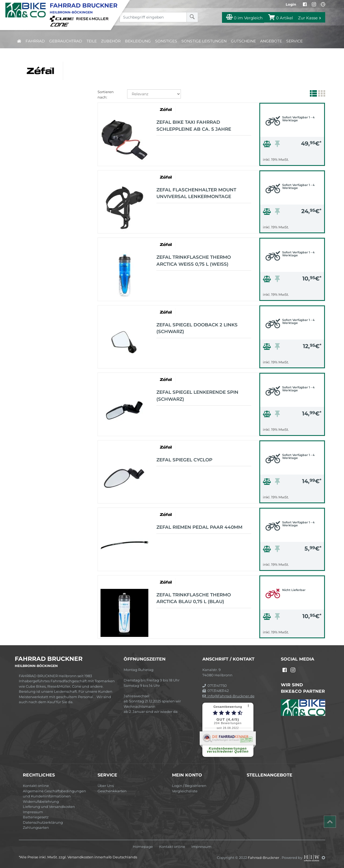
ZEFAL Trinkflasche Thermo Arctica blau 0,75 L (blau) (194, 598)
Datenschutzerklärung (43, 822)
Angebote (271, 41)
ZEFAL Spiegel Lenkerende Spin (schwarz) (197, 396)
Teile (92, 41)
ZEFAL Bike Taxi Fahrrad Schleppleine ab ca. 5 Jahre (194, 126)
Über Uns (106, 786)
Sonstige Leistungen (204, 41)
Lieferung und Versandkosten (49, 807)
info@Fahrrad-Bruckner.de (228, 696)
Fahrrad (35, 41)
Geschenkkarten (112, 791)
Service (294, 41)
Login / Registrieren (189, 786)
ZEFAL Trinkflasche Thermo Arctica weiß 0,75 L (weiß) (194, 261)
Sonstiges (166, 41)
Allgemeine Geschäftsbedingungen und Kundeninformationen (54, 794)
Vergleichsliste (185, 791)
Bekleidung (138, 41)
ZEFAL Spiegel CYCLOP (184, 460)
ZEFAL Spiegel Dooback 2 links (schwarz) (197, 328)
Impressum (33, 812)
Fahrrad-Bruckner (264, 858)
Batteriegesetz (36, 817)
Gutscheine (243, 41)
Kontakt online (36, 786)
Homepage (143, 847)
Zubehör (111, 41)
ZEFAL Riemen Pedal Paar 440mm (199, 527)
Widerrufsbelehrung (41, 801)
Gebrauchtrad (66, 41)
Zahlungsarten (36, 827)
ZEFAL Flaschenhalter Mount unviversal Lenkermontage (196, 193)
